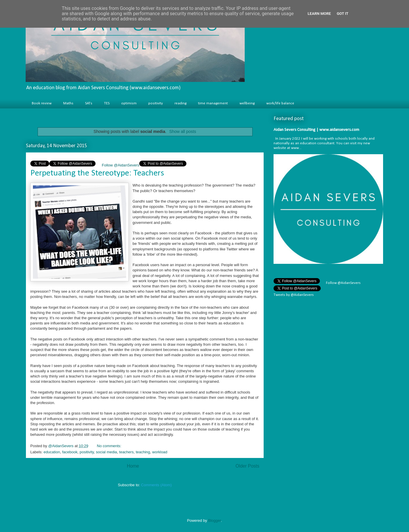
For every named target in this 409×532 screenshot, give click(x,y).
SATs (89, 103)
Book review (42, 103)
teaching (143, 452)
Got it (343, 14)
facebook (70, 452)
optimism (129, 103)
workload (160, 452)
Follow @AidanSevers (120, 165)
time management (213, 103)
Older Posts (247, 466)
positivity (156, 103)
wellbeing (247, 103)
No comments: (110, 446)
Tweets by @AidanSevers (294, 295)
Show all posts (183, 131)
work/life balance (280, 103)
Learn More (319, 14)
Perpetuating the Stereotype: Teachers (97, 173)
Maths (68, 103)
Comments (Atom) (156, 485)
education (52, 452)
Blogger (214, 520)
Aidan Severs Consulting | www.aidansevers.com (316, 130)
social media (106, 452)
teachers (126, 452)
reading (180, 103)
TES (107, 103)
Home (133, 466)
